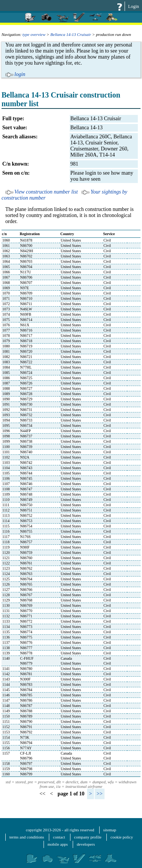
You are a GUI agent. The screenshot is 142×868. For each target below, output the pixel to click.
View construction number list (46, 192)
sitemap (110, 830)
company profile (88, 837)
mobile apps (58, 844)
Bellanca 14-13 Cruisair (71, 34)
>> (100, 794)
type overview (34, 34)
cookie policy (122, 837)
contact (59, 837)
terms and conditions (27, 837)
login (20, 74)
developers (86, 844)
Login (133, 6)
